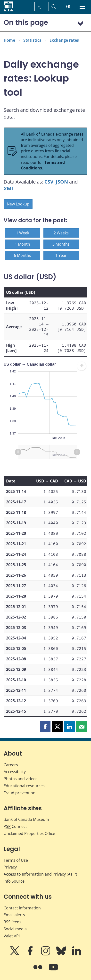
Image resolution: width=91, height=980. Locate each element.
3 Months (61, 244)
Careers (11, 765)
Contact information (22, 908)
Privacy (10, 867)
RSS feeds (12, 922)
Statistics (32, 40)
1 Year (61, 255)
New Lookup (18, 204)
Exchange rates (64, 40)
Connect (15, 826)
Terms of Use (16, 860)
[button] (45, 727)
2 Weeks (61, 233)
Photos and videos (21, 779)
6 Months (22, 255)
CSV (49, 182)
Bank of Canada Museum (26, 819)
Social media (15, 929)
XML (9, 189)
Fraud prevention (20, 793)
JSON (62, 182)
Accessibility (15, 772)
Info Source (14, 881)
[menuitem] (82, 366)
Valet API (12, 936)
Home (9, 40)
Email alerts (14, 915)
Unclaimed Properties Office (29, 833)
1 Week (23, 233)
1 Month (22, 244)
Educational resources (24, 786)
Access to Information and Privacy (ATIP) (40, 874)
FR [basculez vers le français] (68, 6)
